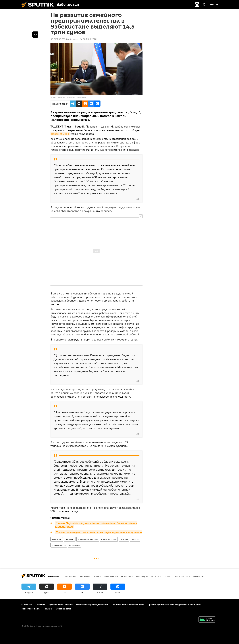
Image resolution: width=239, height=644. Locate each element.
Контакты (40, 605)
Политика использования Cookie (128, 605)
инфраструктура (59, 545)
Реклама (48, 609)
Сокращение (74, 545)
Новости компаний (31, 609)
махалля (135, 539)
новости (70, 577)
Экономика (111, 577)
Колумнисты (182, 577)
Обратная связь (64, 609)
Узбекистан (57, 539)
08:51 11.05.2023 (59, 39)
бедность (124, 539)
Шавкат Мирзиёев (109, 539)
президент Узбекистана (88, 539)
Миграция (142, 577)
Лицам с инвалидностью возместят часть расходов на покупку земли (99, 532)
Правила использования (61, 605)
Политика (85, 577)
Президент (70, 539)
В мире (97, 577)
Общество (127, 577)
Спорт (168, 577)
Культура (156, 577)
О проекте (27, 605)
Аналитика (199, 577)
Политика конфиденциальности (92, 605)
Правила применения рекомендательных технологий (174, 605)
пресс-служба (60, 134)
